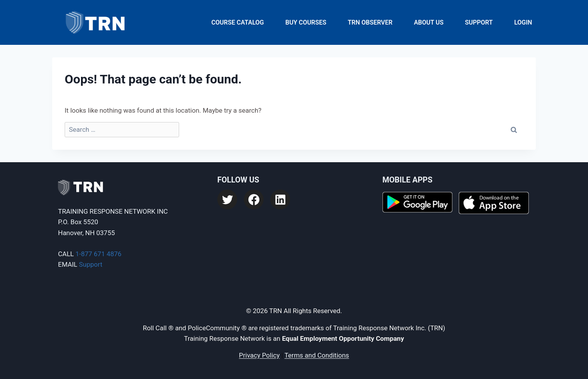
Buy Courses (306, 22)
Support (479, 22)
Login (523, 22)
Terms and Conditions (317, 355)
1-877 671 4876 (99, 254)
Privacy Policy (260, 355)
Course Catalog (238, 22)
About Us (429, 22)
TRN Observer (370, 22)
